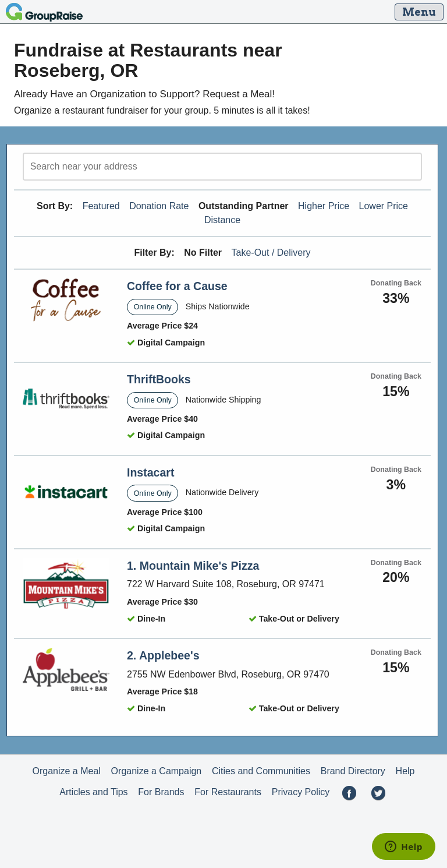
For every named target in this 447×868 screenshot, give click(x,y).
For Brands (161, 792)
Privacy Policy (301, 792)
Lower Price (384, 206)
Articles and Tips (93, 792)
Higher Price (324, 206)
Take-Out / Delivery (271, 253)
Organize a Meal (66, 771)
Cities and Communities (261, 771)
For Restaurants (228, 792)
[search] (222, 167)
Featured (101, 206)
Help (405, 771)
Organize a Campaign (157, 771)
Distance (222, 220)
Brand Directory (353, 771)
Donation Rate (159, 206)
